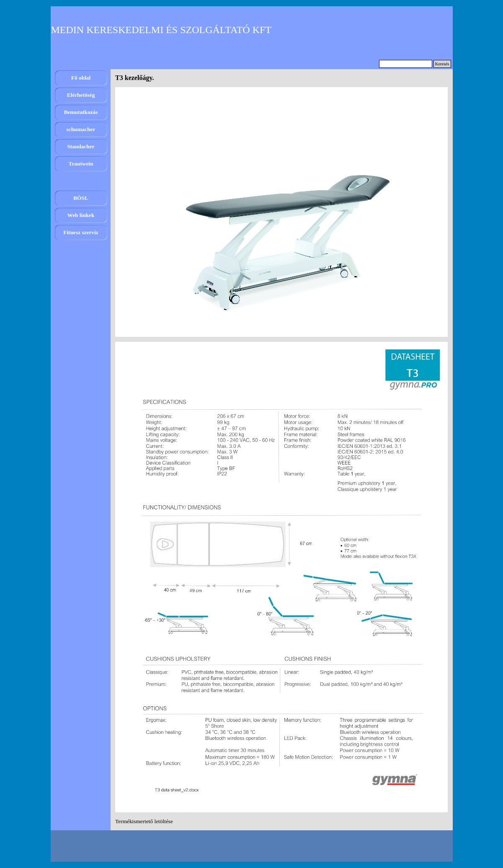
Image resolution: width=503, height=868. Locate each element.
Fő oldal (81, 78)
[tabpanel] (281, 821)
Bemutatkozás (81, 112)
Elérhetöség (81, 95)
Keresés (442, 64)
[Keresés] (406, 64)
